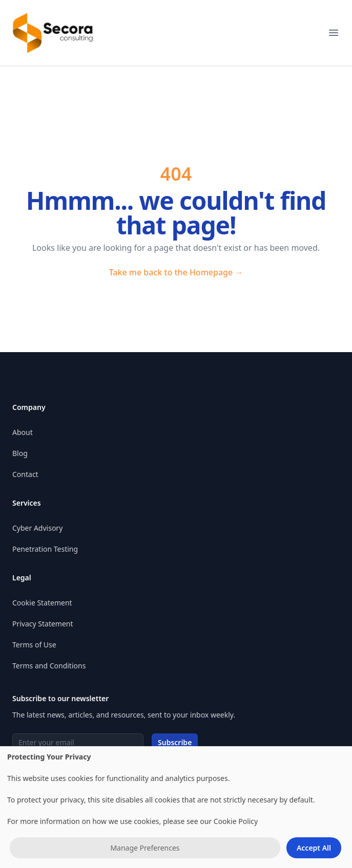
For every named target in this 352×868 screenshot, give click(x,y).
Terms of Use (34, 645)
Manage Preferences (145, 848)
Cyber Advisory (37, 528)
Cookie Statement (42, 603)
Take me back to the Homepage (176, 272)
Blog (20, 453)
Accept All (314, 848)
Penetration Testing (45, 549)
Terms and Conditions (49, 666)
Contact (25, 474)
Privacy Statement (43, 624)
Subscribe (175, 742)
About (23, 432)
